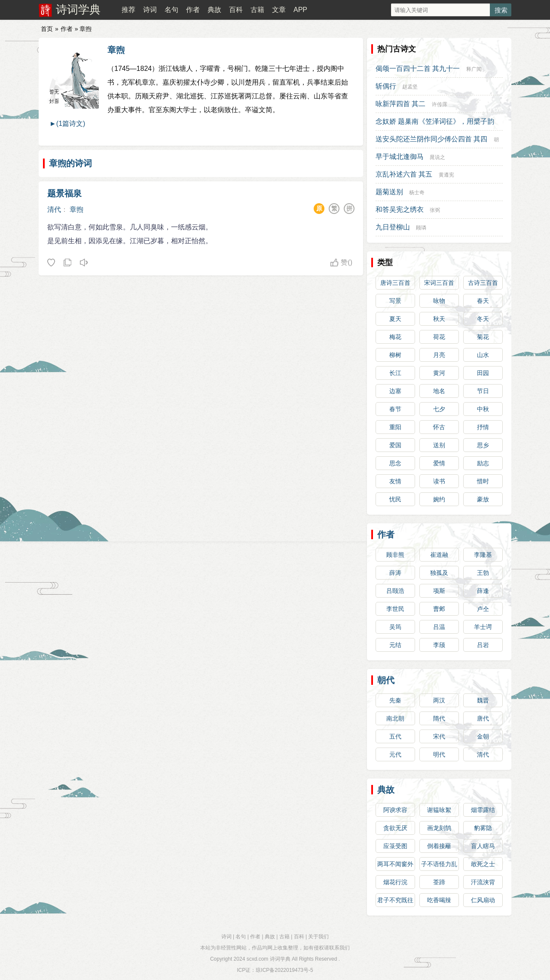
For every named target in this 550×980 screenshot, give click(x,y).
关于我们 (318, 937)
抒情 (483, 427)
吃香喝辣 (439, 900)
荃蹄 (439, 882)
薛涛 (395, 573)
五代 (395, 736)
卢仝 (483, 609)
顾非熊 (395, 555)
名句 (171, 10)
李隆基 (483, 555)
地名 (439, 391)
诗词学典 (78, 9)
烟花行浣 (395, 882)
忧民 (395, 499)
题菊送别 (389, 192)
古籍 (257, 10)
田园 (483, 373)
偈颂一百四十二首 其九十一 (418, 69)
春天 (483, 301)
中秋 (483, 409)
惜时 (483, 481)
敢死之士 (483, 864)
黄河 (439, 373)
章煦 (116, 50)
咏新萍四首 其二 (400, 104)
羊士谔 (483, 627)
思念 (395, 463)
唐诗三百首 (395, 283)
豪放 (483, 499)
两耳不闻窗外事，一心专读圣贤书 (395, 866)
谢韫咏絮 (439, 810)
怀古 (439, 427)
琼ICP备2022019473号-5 (284, 970)
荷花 (439, 337)
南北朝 (395, 718)
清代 (54, 209)
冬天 (483, 319)
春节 (395, 409)
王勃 (483, 573)
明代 (439, 754)
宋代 (439, 736)
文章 (279, 10)
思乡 (483, 445)
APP (300, 10)
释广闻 (474, 69)
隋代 (439, 718)
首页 (47, 29)
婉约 (439, 499)
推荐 (128, 10)
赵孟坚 (410, 87)
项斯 (439, 591)
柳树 (395, 355)
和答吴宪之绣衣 (400, 209)
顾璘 (421, 228)
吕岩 (483, 645)
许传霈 (440, 104)
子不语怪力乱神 (439, 866)
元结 (395, 645)
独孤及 (439, 573)
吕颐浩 (395, 591)
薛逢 (483, 591)
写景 (395, 301)
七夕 (439, 409)
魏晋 (483, 700)
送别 (439, 445)
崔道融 (439, 555)
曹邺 (439, 609)
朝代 (386, 680)
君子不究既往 (395, 900)
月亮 (439, 355)
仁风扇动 (483, 900)
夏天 (395, 319)
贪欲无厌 (395, 828)
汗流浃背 (483, 882)
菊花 (483, 337)
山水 (483, 355)
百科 (236, 10)
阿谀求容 (395, 810)
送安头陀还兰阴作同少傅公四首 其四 (431, 139)
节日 (483, 391)
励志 (483, 463)
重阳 (395, 427)
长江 (395, 373)
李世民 (395, 609)
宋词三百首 (439, 283)
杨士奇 (417, 192)
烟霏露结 (483, 810)
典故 (214, 10)
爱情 (439, 463)
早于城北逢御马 (400, 157)
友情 (395, 481)
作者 (193, 10)
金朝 (483, 736)
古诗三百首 (483, 283)
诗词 (150, 10)
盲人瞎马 (483, 846)
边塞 (395, 391)
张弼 (435, 210)
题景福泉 (64, 193)
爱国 (395, 445)
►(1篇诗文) (67, 124)
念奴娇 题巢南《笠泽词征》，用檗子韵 (435, 121)
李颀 (439, 645)
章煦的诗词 (70, 163)
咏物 (439, 301)
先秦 (395, 700)
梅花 (395, 337)
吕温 (439, 627)
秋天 (439, 319)
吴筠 (395, 627)
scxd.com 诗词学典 (269, 959)
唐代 (483, 718)
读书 (439, 481)
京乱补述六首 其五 (404, 174)
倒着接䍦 (439, 846)
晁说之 (437, 157)
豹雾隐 (483, 828)
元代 (395, 754)
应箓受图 (395, 846)
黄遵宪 (446, 175)
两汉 (439, 700)
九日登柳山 (393, 227)
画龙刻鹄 (439, 828)
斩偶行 (386, 86)
